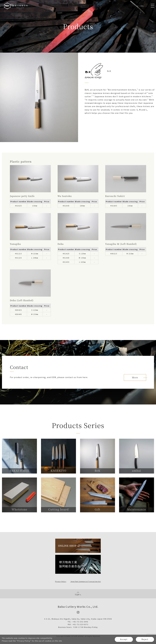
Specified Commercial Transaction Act (86, 581)
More (135, 377)
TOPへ (78, 594)
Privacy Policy (24, 641)
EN (142, 6)
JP (138, 6)
